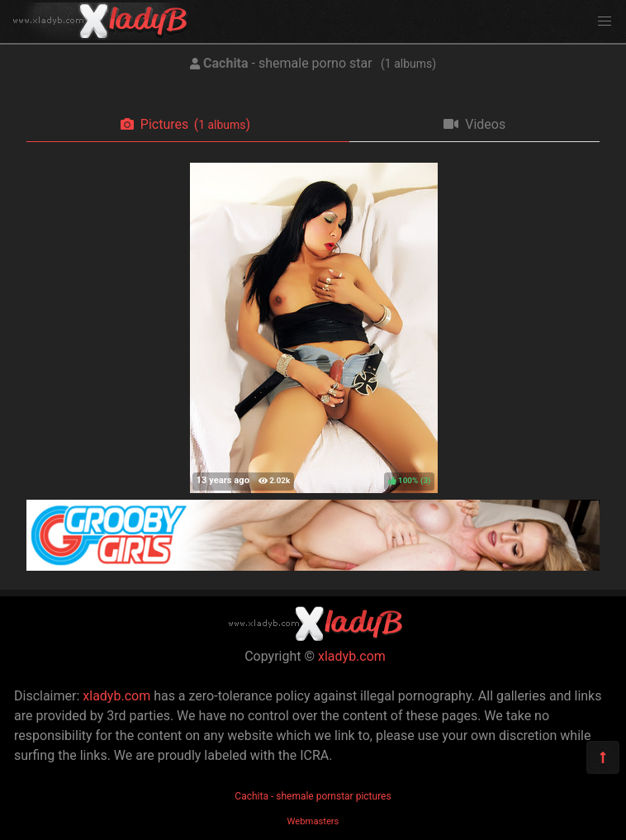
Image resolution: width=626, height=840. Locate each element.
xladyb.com (352, 656)
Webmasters (313, 821)
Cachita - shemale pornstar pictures (313, 796)
